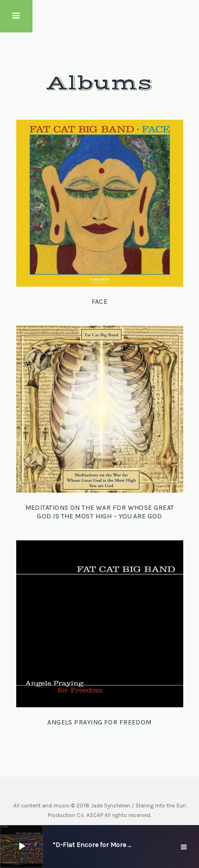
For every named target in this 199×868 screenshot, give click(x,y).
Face (100, 302)
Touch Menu (16, 16)
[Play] (22, 847)
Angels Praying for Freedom (99, 722)
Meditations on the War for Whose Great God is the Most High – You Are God (100, 512)
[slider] (46, 846)
